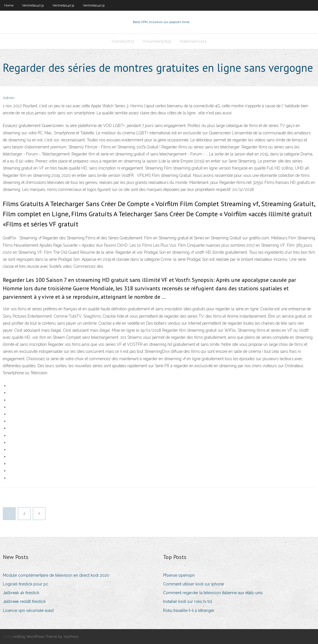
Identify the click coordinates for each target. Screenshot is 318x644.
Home (9, 5)
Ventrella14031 (33, 5)
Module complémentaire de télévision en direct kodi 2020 (56, 575)
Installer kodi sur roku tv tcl (188, 601)
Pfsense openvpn (179, 575)
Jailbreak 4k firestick (21, 593)
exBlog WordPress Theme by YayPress (46, 637)
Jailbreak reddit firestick (24, 601)
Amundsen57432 (157, 41)
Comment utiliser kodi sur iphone (194, 584)
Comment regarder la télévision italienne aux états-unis (213, 593)
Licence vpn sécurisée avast (28, 610)
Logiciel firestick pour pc (25, 584)
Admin (9, 98)
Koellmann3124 (193, 41)
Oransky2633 (123, 41)
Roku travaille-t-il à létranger (189, 610)
